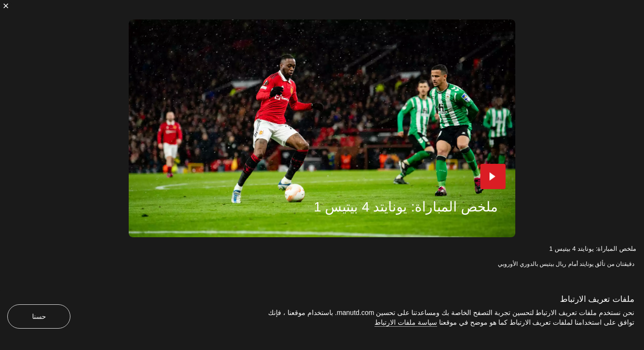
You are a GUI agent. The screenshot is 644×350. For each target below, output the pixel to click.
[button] (493, 176)
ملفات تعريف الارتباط (597, 299)
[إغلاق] (6, 6)
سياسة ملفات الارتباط (406, 322)
